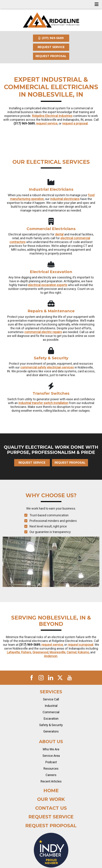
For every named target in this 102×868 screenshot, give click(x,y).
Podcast (51, 762)
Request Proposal (51, 56)
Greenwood (40, 652)
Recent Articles (51, 781)
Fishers (26, 652)
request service (47, 123)
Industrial (51, 706)
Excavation (51, 719)
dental (59, 234)
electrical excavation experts (48, 285)
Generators (51, 731)
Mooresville (57, 652)
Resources (51, 769)
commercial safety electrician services (47, 367)
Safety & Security (51, 725)
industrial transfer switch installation (43, 403)
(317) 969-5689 (51, 38)
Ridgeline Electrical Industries (52, 116)
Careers (51, 775)
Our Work (51, 799)
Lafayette (13, 652)
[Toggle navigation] (97, 4)
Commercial (51, 712)
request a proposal (75, 123)
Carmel (72, 652)
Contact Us (51, 808)
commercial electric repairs (43, 332)
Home (51, 791)
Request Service (51, 47)
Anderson (51, 656)
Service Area (51, 756)
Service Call (51, 699)
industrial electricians (65, 199)
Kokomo (83, 652)
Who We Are (51, 749)
